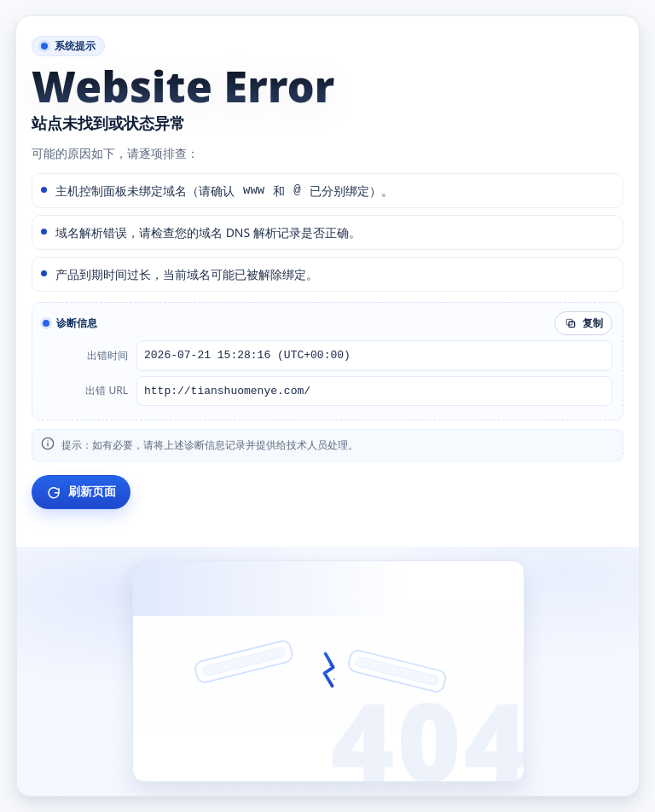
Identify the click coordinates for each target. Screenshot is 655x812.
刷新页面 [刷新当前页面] (81, 492)
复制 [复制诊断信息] (583, 323)
